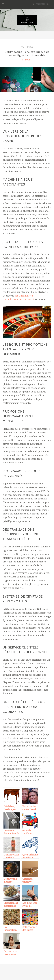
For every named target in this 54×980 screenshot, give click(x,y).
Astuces (27, 60)
